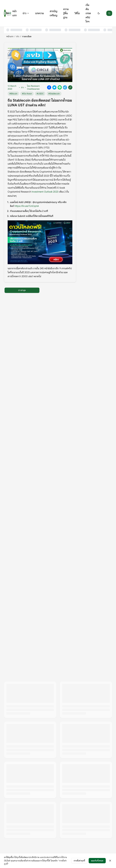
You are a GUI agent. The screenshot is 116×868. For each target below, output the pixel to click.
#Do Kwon (27, 94)
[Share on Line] (60, 87)
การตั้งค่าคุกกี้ (79, 861)
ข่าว (26, 13)
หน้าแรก (15, 13)
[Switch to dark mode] (99, 13)
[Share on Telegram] (65, 87)
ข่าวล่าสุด (22, 290)
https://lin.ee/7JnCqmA (27, 206)
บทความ (39, 13)
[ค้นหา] (109, 13)
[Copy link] (70, 87)
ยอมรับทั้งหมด (97, 861)
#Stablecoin (54, 94)
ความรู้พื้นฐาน (66, 13)
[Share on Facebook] (49, 87)
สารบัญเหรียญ (54, 13)
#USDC (40, 94)
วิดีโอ (77, 13)
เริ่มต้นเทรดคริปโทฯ (88, 13)
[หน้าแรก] (8, 13)
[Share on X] (54, 87)
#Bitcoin (13, 94)
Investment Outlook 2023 (45, 192)
